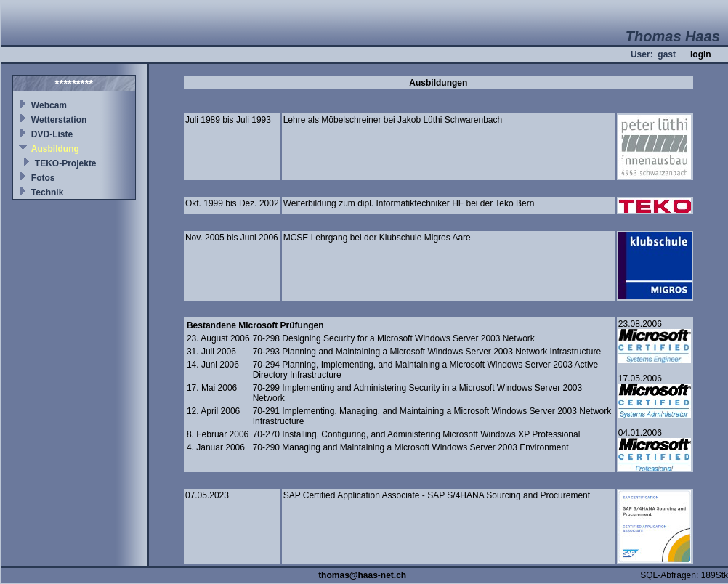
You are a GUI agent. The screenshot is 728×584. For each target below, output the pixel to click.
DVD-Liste (52, 134)
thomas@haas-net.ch (362, 575)
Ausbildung (55, 149)
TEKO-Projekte (66, 163)
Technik (47, 192)
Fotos (43, 178)
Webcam (49, 105)
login (701, 54)
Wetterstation (59, 120)
